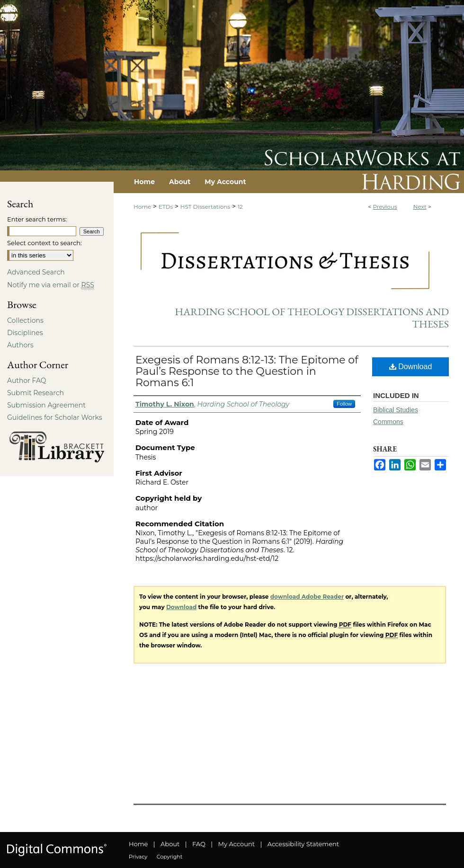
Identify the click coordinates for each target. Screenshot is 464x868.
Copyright (170, 857)
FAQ (199, 844)
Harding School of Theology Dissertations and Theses (312, 318)
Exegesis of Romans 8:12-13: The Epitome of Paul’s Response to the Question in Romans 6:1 (247, 371)
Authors (20, 345)
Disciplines (25, 333)
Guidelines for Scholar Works (55, 417)
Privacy (138, 857)
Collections (25, 320)
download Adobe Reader (307, 597)
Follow (344, 404)
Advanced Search (36, 272)
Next (420, 207)
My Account (236, 844)
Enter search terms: (37, 219)
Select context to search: (45, 243)
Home (142, 207)
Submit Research (36, 393)
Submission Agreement (46, 405)
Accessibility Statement (303, 844)
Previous (385, 207)
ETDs (166, 207)
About (170, 844)
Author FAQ (27, 381)
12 (240, 207)
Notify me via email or (51, 285)
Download (411, 367)
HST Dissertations (205, 207)
